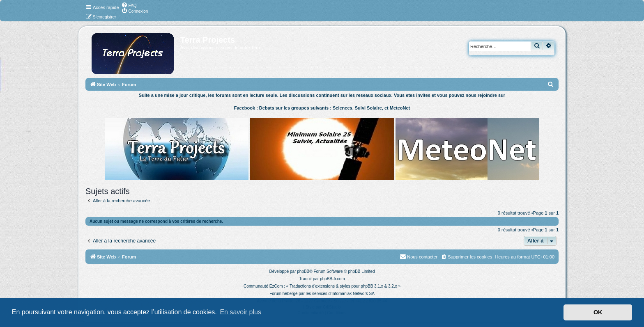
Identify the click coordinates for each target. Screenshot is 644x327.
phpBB (303, 271)
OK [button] (598, 312)
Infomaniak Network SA (353, 294)
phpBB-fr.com (332, 279)
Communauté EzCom (263, 286)
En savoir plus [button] (240, 312)
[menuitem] (129, 5)
